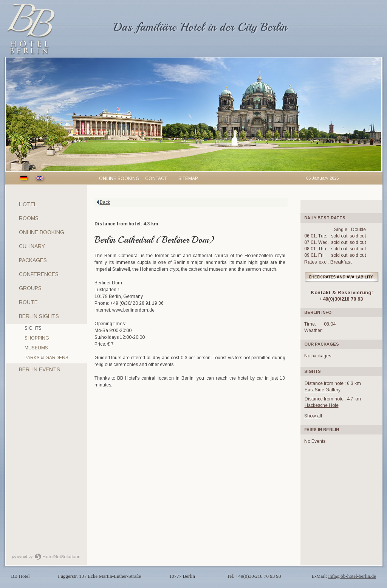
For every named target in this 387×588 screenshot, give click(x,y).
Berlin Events (39, 369)
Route (28, 302)
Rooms (29, 218)
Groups (30, 288)
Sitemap (188, 178)
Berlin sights (39, 316)
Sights (33, 328)
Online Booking (42, 232)
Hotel (28, 204)
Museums (36, 348)
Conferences (39, 274)
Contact (156, 178)
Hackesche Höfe (322, 405)
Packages (33, 260)
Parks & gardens (46, 358)
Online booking (119, 178)
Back (105, 202)
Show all (313, 416)
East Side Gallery (323, 390)
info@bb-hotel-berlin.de (352, 576)
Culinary (32, 246)
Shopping (37, 338)
